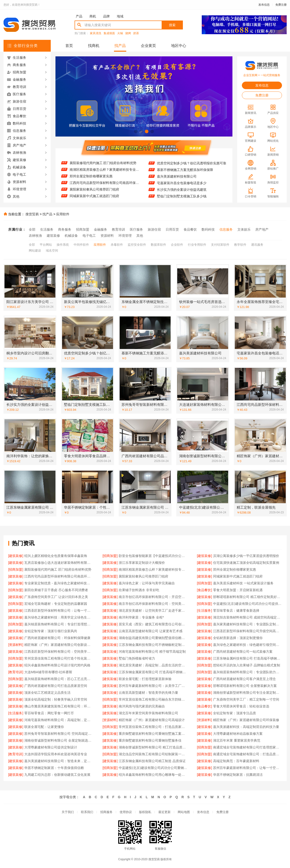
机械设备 (71, 236)
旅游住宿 (154, 229)
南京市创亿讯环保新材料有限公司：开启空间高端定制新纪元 (153, 597)
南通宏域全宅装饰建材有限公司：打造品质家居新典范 (247, 754)
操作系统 (63, 245)
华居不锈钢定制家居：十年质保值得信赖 (54, 768)
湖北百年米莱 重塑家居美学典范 (237, 740)
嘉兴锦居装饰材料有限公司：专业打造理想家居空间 (59, 624)
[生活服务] (205, 611)
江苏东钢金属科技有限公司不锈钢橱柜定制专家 (153, 645)
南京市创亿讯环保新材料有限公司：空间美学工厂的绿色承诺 (153, 604)
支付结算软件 (220, 245)
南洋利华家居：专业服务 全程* (141, 617)
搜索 (172, 25)
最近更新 (164, 812)
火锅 (120, 33)
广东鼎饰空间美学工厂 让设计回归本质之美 (56, 597)
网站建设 (35, 251)
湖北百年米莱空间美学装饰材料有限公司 (148, 713)
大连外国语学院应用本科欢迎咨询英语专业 (56, 754)
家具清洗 (96, 33)
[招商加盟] (110, 556)
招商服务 (106, 812)
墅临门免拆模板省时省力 (137, 658)
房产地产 (262, 229)
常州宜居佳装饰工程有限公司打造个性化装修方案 (59, 658)
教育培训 (118, 229)
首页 (69, 46)
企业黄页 (148, 46)
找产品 (120, 46)
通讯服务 (257, 245)
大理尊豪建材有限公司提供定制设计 (51, 747)
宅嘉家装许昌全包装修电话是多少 (182, 187)
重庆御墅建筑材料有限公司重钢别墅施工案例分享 (153, 734)
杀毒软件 (117, 245)
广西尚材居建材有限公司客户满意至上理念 (244, 679)
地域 (120, 16)
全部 (32, 229)
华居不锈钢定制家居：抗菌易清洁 (238, 775)
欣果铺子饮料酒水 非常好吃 (139, 590)
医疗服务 (136, 229)
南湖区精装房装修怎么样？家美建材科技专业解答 (104, 174)
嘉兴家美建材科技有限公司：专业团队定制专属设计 (247, 624)
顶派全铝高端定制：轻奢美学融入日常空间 (56, 699)
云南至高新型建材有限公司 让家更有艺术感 (151, 631)
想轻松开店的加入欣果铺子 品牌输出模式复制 (247, 665)
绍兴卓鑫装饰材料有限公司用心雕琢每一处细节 (153, 775)
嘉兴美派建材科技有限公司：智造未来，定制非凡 (59, 761)
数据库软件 (158, 245)
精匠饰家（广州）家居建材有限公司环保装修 (246, 720)
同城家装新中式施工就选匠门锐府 (238, 576)
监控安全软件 (137, 245)
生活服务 (47, 229)
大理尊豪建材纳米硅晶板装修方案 (238, 734)
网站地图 (184, 812)
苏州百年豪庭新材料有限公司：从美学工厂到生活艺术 (153, 686)
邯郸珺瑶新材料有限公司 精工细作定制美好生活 (247, 597)
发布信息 (264, 5)
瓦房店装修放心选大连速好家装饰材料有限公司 (59, 563)
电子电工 (89, 236)
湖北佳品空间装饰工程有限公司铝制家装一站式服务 (153, 754)
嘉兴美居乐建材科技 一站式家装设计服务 (243, 583)
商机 (93, 16)
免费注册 (281, 5)
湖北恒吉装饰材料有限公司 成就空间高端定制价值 (247, 617)
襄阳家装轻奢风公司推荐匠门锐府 (94, 193)
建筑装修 (53, 236)
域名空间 (52, 251)
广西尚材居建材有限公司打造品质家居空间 (56, 686)
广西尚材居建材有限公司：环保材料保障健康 (57, 638)
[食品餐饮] (205, 590)
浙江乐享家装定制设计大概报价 (142, 563)
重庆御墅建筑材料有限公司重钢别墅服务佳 (150, 740)
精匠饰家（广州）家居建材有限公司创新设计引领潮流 (59, 645)
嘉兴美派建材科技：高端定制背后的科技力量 (246, 727)
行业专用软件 (197, 245)
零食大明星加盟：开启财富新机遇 (238, 590)
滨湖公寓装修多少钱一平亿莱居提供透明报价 (246, 556)
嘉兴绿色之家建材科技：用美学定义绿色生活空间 (59, 617)
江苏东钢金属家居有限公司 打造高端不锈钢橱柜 (153, 672)
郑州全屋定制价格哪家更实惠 (91, 180)
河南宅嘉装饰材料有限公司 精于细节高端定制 (152, 652)
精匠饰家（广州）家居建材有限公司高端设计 (152, 720)
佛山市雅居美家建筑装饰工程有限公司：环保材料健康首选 (59, 706)
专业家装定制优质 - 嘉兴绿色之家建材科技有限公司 (59, 583)
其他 (140, 236)
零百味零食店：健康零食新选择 (236, 611)
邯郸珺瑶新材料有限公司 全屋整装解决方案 (245, 686)
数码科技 (208, 229)
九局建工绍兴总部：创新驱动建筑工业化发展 (57, 775)
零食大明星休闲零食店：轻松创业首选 (241, 706)
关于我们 (68, 812)
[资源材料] (16, 645)
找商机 (94, 46)
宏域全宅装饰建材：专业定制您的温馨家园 (56, 604)
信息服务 (226, 229)
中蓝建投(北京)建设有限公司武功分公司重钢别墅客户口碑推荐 (153, 768)
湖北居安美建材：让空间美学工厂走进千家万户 (153, 611)
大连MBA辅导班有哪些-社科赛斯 (48, 672)
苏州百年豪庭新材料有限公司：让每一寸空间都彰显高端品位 (247, 768)
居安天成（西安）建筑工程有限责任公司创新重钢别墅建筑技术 (153, 624)
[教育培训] (16, 672)
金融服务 (101, 229)
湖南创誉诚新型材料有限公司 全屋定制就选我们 (59, 740)
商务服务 (65, 229)
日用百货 (172, 229)
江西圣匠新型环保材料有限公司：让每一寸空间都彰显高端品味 (59, 611)
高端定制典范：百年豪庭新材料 (236, 761)
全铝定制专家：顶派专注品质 (235, 713)
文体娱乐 (244, 229)
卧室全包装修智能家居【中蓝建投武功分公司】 (153, 556)
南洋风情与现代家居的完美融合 (142, 706)
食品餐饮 (190, 229)
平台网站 (46, 245)
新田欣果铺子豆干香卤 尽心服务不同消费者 (56, 590)
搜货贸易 (32, 214)
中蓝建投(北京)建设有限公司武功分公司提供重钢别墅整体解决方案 (247, 604)
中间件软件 (81, 245)
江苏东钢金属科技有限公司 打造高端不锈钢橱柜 (247, 658)
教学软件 (240, 245)
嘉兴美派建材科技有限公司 (177, 180)
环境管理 (125, 236)
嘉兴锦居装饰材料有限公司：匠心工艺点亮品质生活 (59, 679)
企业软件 (177, 245)
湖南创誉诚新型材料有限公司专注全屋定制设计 (247, 693)
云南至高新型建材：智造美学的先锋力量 (148, 693)
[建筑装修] (16, 556)
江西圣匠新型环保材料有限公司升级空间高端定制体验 (247, 631)
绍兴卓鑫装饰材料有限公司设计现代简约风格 (57, 665)
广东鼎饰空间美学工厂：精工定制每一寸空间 (246, 699)
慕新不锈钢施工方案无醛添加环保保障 (185, 174)
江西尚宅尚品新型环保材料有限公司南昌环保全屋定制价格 (104, 187)
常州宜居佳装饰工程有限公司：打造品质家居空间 (153, 727)
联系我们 (87, 812)
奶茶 (136, 33)
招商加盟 (83, 229)
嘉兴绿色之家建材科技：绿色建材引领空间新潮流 (247, 645)
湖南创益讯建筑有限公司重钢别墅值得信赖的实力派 (153, 638)
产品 (79, 16)
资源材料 (107, 236)
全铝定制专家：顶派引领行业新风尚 (51, 631)
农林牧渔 (35, 236)
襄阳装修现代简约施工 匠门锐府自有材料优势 (103, 167)
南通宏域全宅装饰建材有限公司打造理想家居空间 (247, 747)
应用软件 (63, 214)
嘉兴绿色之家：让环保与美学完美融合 (147, 583)
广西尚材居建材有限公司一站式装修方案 (243, 652)
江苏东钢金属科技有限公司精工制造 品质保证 (152, 761)
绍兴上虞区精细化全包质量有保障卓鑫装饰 (56, 556)
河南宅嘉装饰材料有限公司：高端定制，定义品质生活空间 (59, 720)
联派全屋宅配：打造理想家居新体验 (145, 679)
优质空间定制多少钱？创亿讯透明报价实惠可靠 (192, 167)
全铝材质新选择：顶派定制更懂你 (238, 638)
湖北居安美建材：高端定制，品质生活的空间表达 (153, 665)
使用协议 (126, 812)
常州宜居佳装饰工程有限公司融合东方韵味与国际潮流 (153, 699)
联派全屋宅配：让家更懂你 (44, 727)
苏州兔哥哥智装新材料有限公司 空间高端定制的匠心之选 (59, 734)
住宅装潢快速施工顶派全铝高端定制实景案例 (103, 160)
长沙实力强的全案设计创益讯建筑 (182, 194)
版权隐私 (145, 812)
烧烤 (128, 33)
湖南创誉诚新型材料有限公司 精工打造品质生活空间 (153, 747)
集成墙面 (109, 33)
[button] (136, 131)
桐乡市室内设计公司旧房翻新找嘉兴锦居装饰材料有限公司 (192, 161)
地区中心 (179, 46)
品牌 (106, 16)
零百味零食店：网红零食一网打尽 (49, 713)
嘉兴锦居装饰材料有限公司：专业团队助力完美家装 (247, 672)
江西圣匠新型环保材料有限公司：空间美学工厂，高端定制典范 (59, 652)
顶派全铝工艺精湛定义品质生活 (47, 693)
